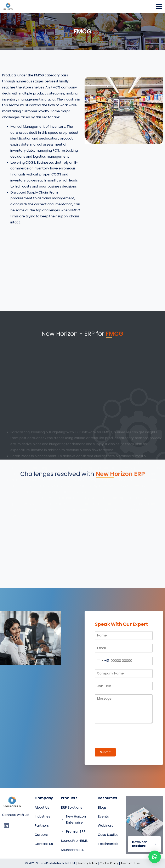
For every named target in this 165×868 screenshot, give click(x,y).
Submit (105, 752)
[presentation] (124, 736)
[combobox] (102, 661)
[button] (155, 857)
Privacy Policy (87, 863)
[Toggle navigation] (159, 6)
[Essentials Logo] (12, 802)
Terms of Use (130, 863)
